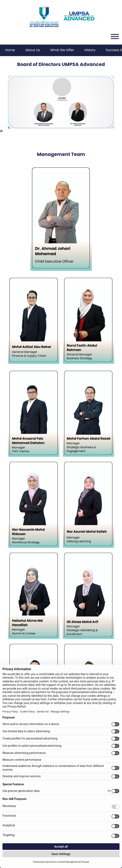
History (90, 50)
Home (10, 50)
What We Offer (62, 50)
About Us (33, 50)
